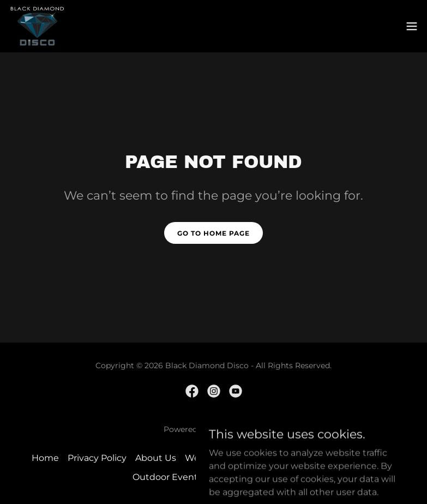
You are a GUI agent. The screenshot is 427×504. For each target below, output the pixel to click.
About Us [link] (156, 458)
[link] (37, 26)
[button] (412, 26)
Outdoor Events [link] (167, 477)
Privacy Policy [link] (97, 458)
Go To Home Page (213, 233)
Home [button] (45, 458)
